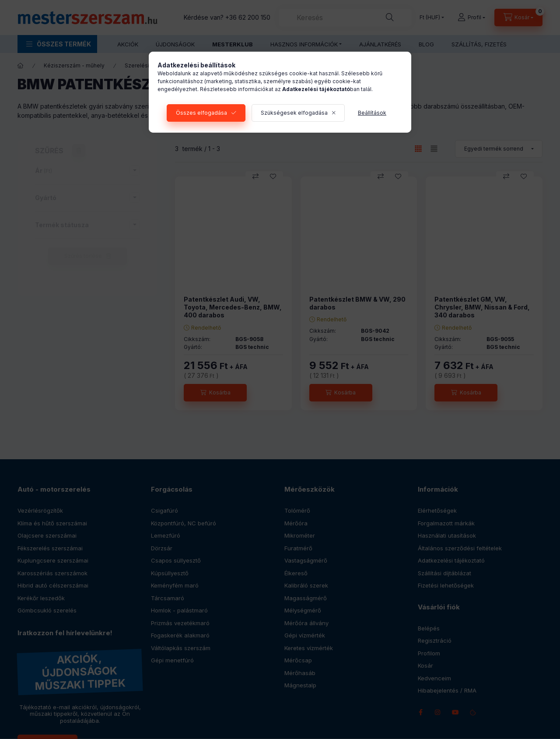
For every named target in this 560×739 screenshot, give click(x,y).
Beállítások (372, 113)
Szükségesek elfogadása (294, 113)
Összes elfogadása (201, 113)
